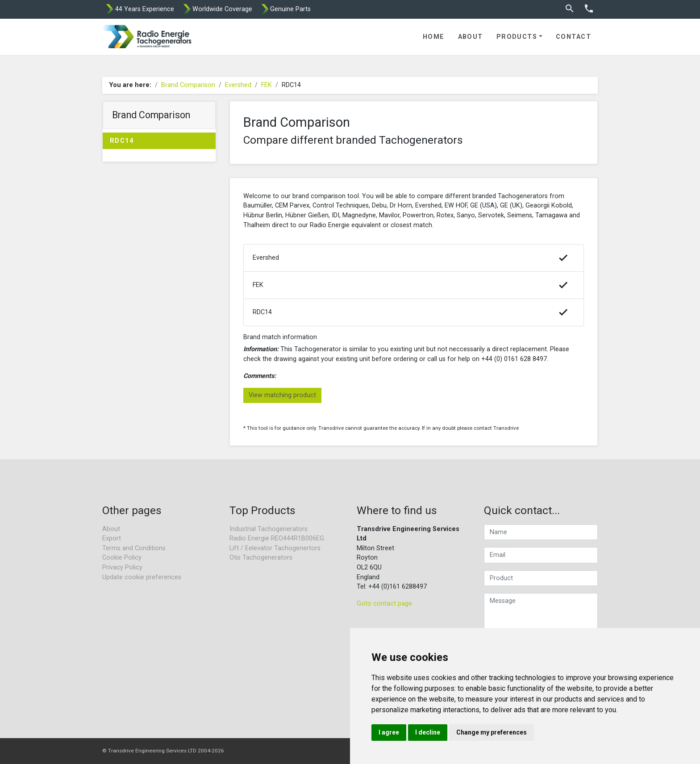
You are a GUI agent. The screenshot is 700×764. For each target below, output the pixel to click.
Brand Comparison (188, 85)
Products (517, 37)
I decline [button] (428, 732)
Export (112, 538)
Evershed (238, 85)
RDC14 (122, 141)
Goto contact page (384, 604)
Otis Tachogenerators (261, 558)
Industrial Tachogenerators (269, 529)
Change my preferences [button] (492, 732)
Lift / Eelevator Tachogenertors (275, 548)
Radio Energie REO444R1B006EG (277, 538)
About (471, 37)
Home (434, 37)
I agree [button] (389, 732)
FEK (267, 85)
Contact (573, 37)
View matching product (282, 395)
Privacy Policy (122, 567)
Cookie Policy (122, 558)
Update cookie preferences (142, 577)
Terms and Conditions (134, 548)
